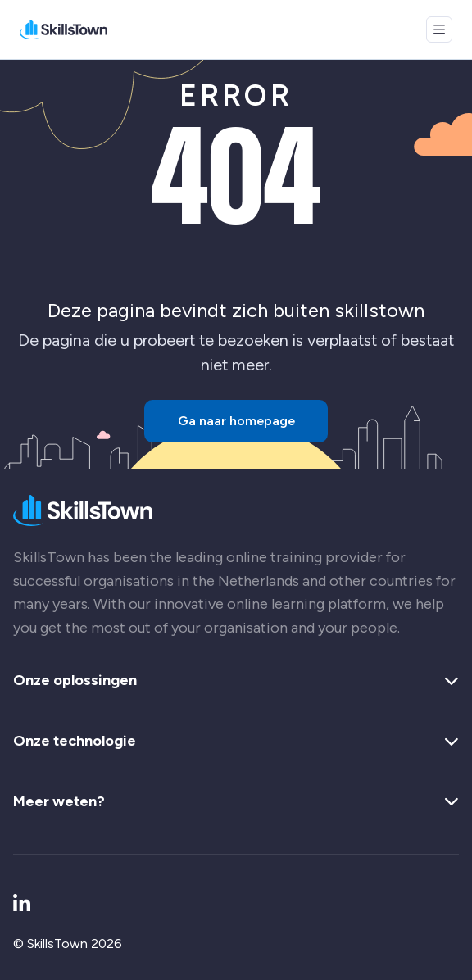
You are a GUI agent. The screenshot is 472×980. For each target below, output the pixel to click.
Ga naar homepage (236, 421)
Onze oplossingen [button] (236, 681)
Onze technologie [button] (236, 742)
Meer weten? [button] (236, 802)
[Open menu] (439, 29)
